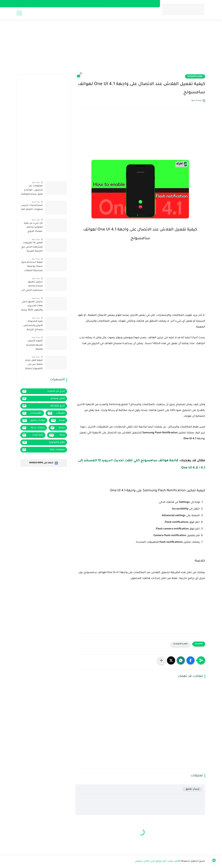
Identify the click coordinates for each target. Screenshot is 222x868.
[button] (191, 660)
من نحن (110, 4)
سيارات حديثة (59, 13)
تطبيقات (92, 13)
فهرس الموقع (83, 4)
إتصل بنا (98, 4)
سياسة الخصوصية (147, 4)
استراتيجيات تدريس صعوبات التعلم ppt (32, 208)
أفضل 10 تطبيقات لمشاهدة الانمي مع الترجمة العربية (32, 247)
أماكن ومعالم (77, 13)
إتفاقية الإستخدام (126, 4)
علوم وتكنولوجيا (130, 13)
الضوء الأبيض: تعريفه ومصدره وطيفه (34, 345)
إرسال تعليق (192, 789)
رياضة (58, 428)
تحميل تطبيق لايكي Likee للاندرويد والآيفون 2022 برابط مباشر (32, 307)
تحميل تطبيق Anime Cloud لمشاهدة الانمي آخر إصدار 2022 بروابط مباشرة (32, 287)
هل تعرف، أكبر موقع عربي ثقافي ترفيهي (156, 861)
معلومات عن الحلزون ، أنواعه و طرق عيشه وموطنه (32, 190)
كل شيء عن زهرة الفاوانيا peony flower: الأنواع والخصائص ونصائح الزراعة (32, 228)
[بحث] (19, 13)
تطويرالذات (32, 413)
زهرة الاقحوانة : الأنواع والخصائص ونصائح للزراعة (33, 326)
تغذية (145, 13)
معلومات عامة (44, 450)
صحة (154, 13)
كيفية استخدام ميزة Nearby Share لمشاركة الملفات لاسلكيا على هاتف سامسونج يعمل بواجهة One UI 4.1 (32, 267)
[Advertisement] (111, 49)
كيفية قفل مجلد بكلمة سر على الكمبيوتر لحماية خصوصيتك (34, 365)
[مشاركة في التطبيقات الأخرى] (161, 660)
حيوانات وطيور (34, 421)
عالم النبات (33, 435)
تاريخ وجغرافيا (44, 406)
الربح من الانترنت (109, 13)
